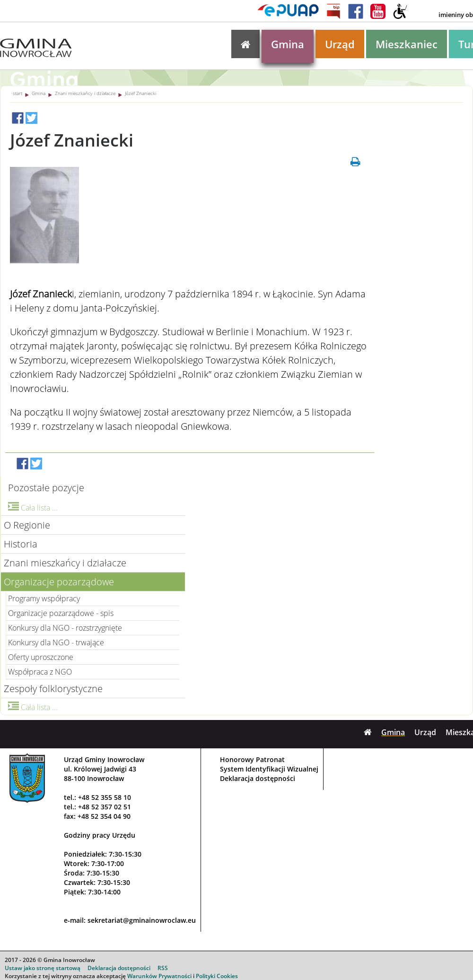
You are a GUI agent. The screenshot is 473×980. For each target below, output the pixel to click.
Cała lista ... (33, 508)
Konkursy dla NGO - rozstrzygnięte (65, 628)
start (18, 93)
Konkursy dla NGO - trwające (56, 642)
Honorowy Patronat (252, 759)
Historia (21, 544)
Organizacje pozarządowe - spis (61, 613)
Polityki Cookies (217, 976)
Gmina (288, 44)
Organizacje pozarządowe (59, 582)
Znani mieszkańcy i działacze (85, 93)
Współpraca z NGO (40, 672)
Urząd (340, 44)
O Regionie (27, 525)
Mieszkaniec (407, 44)
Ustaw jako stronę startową (43, 968)
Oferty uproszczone (41, 657)
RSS (163, 968)
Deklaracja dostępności (258, 778)
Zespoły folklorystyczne (53, 689)
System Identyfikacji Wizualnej (269, 769)
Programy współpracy (44, 598)
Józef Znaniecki (140, 93)
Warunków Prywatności (159, 976)
